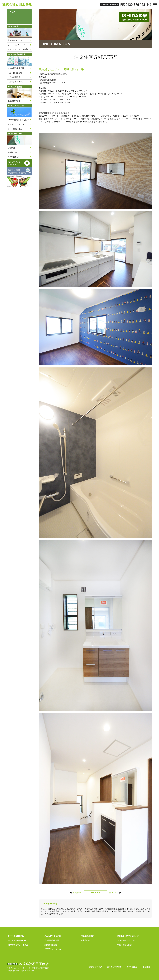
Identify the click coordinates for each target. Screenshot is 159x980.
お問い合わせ (13, 157)
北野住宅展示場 (14, 77)
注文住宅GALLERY (16, 40)
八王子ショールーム (16, 82)
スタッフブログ (95, 967)
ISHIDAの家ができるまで (18, 120)
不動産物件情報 (14, 101)
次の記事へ (115, 893)
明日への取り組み (15, 129)
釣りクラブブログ (114, 967)
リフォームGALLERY (16, 45)
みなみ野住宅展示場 (16, 68)
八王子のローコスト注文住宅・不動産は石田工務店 (28, 968)
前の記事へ (76, 893)
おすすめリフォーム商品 (18, 49)
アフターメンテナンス (17, 124)
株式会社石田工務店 (17, 4)
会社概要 (11, 148)
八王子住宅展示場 (15, 73)
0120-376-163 (133, 5)
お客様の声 (12, 152)
